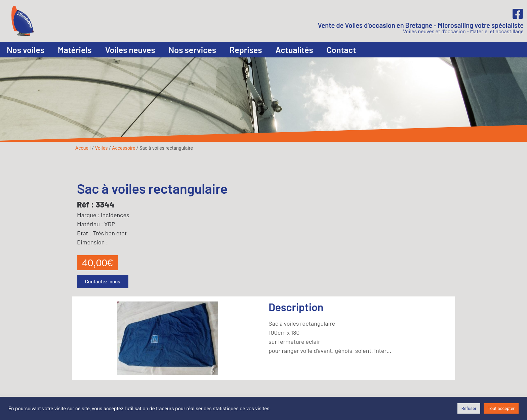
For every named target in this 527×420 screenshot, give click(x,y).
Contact (341, 50)
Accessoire (124, 148)
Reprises (246, 50)
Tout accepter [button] (501, 408)
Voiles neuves (130, 50)
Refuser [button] (469, 408)
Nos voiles (26, 50)
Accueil (83, 148)
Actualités (294, 50)
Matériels (75, 50)
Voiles (101, 148)
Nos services (192, 50)
